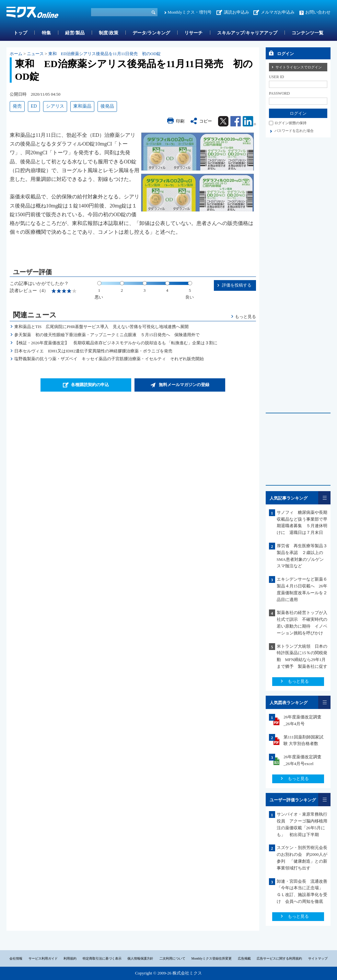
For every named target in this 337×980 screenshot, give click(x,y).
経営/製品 (75, 33)
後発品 (107, 106)
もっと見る (245, 317)
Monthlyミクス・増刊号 (190, 12)
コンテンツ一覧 (308, 33)
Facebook (236, 121)
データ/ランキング (151, 33)
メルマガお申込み (278, 12)
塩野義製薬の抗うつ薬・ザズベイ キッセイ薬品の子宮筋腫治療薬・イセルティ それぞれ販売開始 (109, 359)
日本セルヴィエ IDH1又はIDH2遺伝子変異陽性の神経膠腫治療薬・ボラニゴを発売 (93, 351)
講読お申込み (237, 12)
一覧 (324, 498)
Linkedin (249, 121)
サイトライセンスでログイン (299, 67)
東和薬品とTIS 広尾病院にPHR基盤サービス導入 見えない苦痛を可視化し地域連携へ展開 (102, 327)
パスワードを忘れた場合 (294, 131)
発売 (17, 106)
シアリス (55, 106)
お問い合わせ (318, 12)
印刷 (180, 121)
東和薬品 (82, 106)
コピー (206, 121)
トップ (20, 33)
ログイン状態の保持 (291, 123)
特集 (46, 33)
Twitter (223, 121)
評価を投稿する (237, 285)
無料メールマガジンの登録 (184, 385)
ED (34, 106)
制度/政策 (109, 33)
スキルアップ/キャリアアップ (247, 33)
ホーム (16, 54)
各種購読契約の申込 (90, 385)
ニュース (35, 54)
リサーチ (193, 33)
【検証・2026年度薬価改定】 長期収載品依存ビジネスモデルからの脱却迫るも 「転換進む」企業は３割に (116, 343)
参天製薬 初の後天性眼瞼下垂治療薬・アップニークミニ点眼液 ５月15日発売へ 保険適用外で (107, 335)
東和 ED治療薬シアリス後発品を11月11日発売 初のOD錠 (105, 54)
